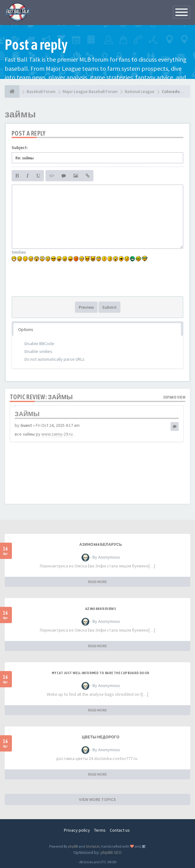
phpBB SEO (111, 852)
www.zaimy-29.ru (57, 434)
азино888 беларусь (101, 545)
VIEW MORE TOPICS (97, 799)
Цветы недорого (101, 737)
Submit (109, 307)
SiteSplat (93, 846)
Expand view (174, 397)
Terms (100, 830)
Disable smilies (38, 351)
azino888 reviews (101, 609)
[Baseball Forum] (12, 91)
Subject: (20, 147)
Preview (86, 307)
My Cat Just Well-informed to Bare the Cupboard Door (100, 673)
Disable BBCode (39, 344)
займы (20, 114)
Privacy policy (77, 830)
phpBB (73, 846)
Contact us (120, 830)
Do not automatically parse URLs (55, 359)
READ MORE (97, 582)
